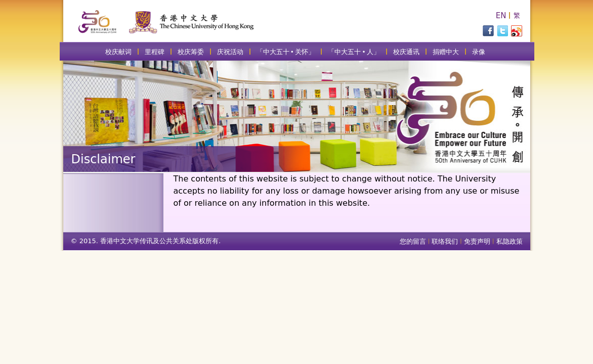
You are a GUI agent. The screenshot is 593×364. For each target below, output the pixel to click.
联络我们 (445, 241)
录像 (479, 52)
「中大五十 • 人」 (354, 52)
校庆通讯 (406, 52)
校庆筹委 (191, 52)
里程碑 (155, 52)
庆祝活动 (230, 52)
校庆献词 (118, 52)
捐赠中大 (446, 52)
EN (501, 16)
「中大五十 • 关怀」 (286, 52)
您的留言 (413, 241)
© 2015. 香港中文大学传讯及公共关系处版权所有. (146, 241)
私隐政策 (510, 241)
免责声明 (477, 241)
